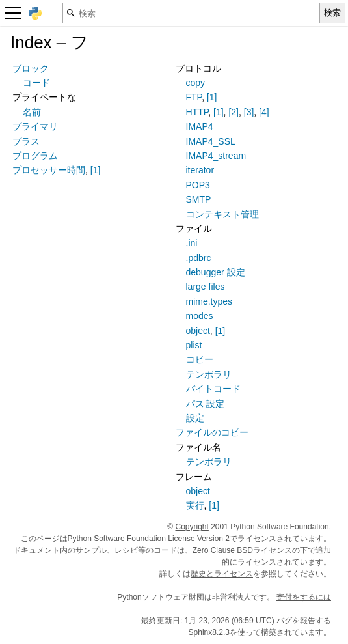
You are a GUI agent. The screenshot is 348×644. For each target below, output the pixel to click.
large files (206, 287)
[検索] (191, 13)
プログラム (35, 156)
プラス (26, 141)
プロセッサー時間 (49, 170)
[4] (264, 112)
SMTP (199, 199)
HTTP (197, 112)
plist (194, 345)
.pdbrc (199, 258)
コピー (200, 359)
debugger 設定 (216, 272)
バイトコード (213, 389)
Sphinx (201, 632)
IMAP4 (200, 126)
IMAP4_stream (216, 156)
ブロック (31, 68)
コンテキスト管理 (222, 214)
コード (36, 83)
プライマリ (35, 126)
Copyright (192, 527)
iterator (200, 170)
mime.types (209, 301)
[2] (234, 112)
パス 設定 (206, 404)
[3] (249, 112)
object (198, 331)
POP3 (198, 185)
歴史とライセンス (222, 574)
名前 (32, 112)
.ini (192, 243)
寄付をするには (304, 597)
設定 (195, 418)
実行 (195, 505)
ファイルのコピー (212, 432)
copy (196, 83)
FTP (194, 97)
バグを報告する (304, 621)
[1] (96, 170)
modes (200, 316)
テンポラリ (209, 374)
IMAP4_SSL (211, 141)
